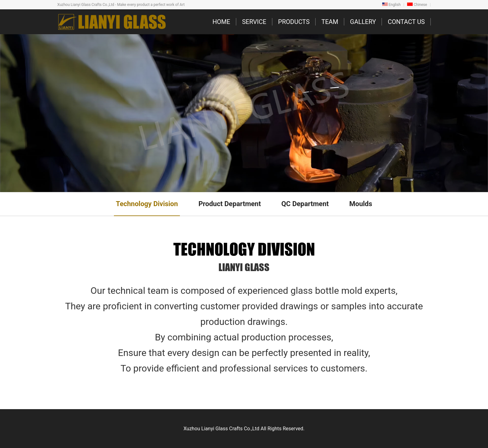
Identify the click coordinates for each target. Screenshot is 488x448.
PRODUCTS (294, 22)
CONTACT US (406, 22)
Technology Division (147, 204)
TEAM (330, 22)
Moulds (361, 204)
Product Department (230, 204)
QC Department (305, 204)
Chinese (417, 5)
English (392, 5)
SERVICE (254, 22)
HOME (221, 22)
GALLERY (363, 22)
